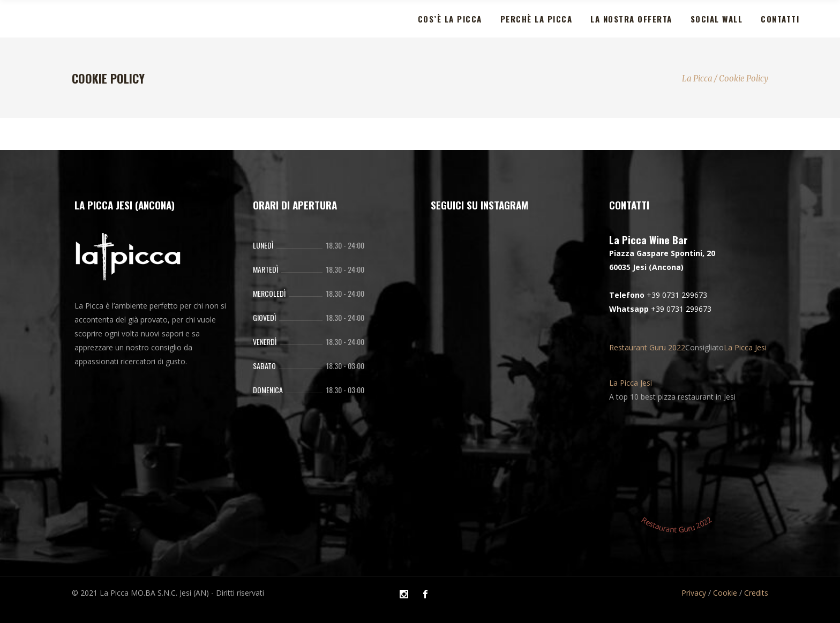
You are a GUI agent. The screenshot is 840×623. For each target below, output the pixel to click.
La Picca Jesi (745, 347)
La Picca (697, 78)
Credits (756, 593)
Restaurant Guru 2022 (647, 347)
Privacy (694, 593)
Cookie (725, 593)
